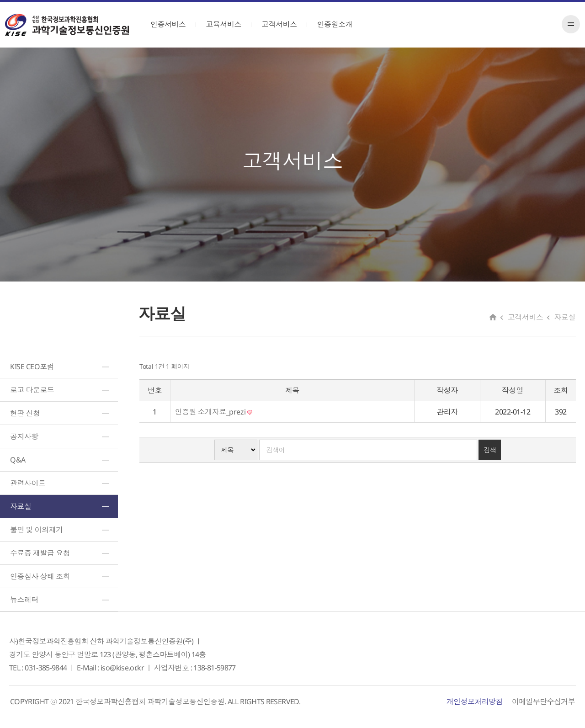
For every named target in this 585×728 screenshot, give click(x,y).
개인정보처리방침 (475, 701)
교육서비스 (228, 24)
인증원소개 (339, 24)
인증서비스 (172, 24)
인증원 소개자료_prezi (214, 412)
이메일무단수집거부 (543, 701)
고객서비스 (283, 24)
